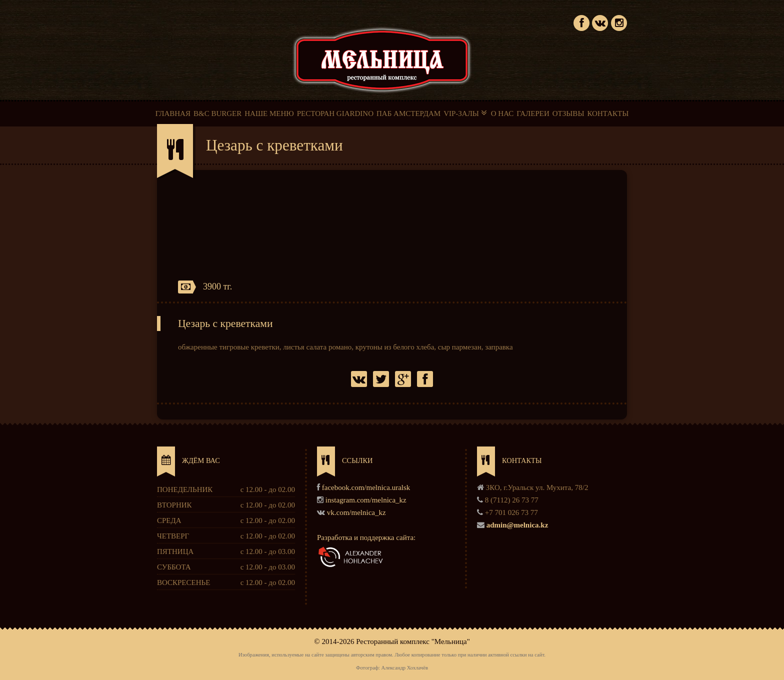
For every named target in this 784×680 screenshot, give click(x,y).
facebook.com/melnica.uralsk (366, 487)
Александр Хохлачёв (404, 668)
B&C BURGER (217, 113)
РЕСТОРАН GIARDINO (335, 113)
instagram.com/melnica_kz (366, 500)
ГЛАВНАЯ (173, 113)
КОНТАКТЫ (608, 113)
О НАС (502, 113)
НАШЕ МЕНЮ (269, 113)
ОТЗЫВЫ (568, 113)
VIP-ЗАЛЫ (466, 113)
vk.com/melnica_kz (356, 512)
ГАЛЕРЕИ (533, 113)
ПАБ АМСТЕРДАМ (408, 113)
